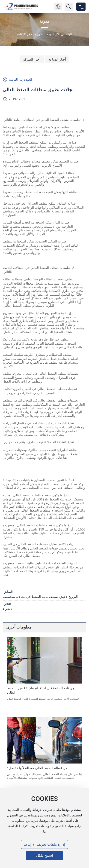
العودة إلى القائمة (18, 80)
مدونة (45, 21)
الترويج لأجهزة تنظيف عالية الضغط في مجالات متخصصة (40, 597)
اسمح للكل (44, 855)
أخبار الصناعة (57, 59)
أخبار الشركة (32, 59)
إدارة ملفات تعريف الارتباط (44, 844)
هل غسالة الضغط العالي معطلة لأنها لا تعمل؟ (37, 768)
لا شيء (8, 609)
